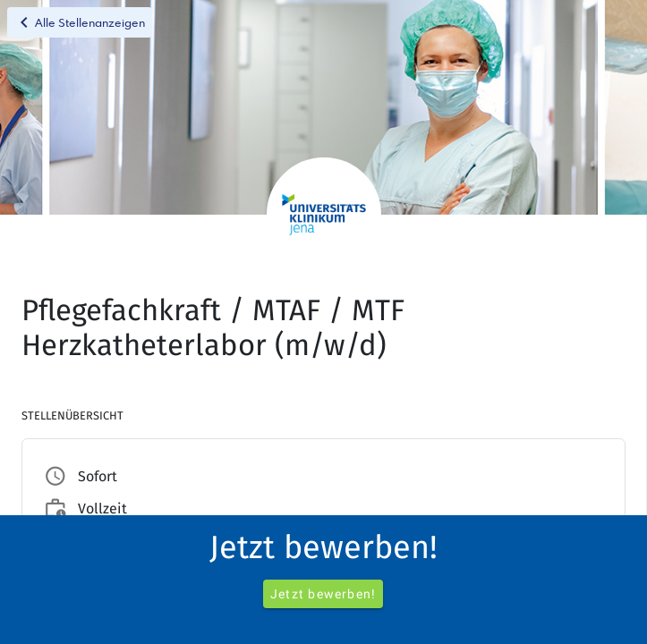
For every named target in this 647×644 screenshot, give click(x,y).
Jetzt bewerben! (323, 594)
